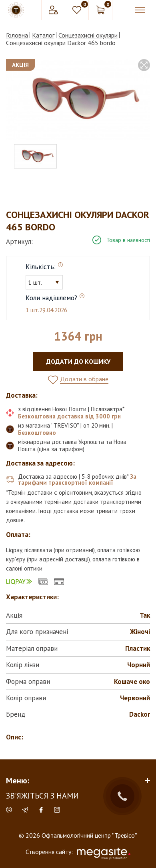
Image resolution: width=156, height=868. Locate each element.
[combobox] (44, 282)
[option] (78, 100)
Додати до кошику (78, 361)
